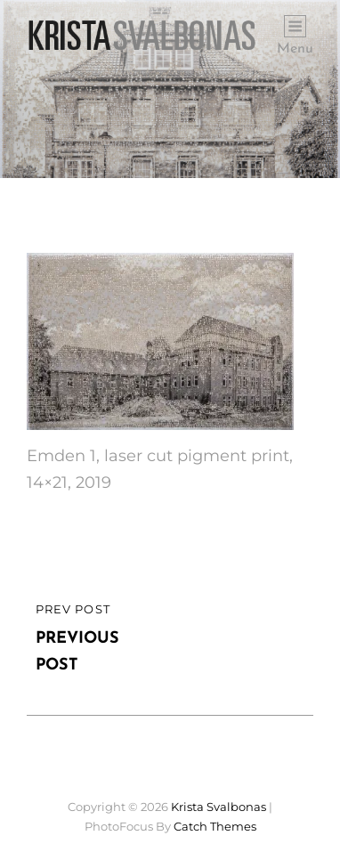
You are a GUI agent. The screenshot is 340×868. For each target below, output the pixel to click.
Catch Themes (215, 826)
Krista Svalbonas (219, 807)
